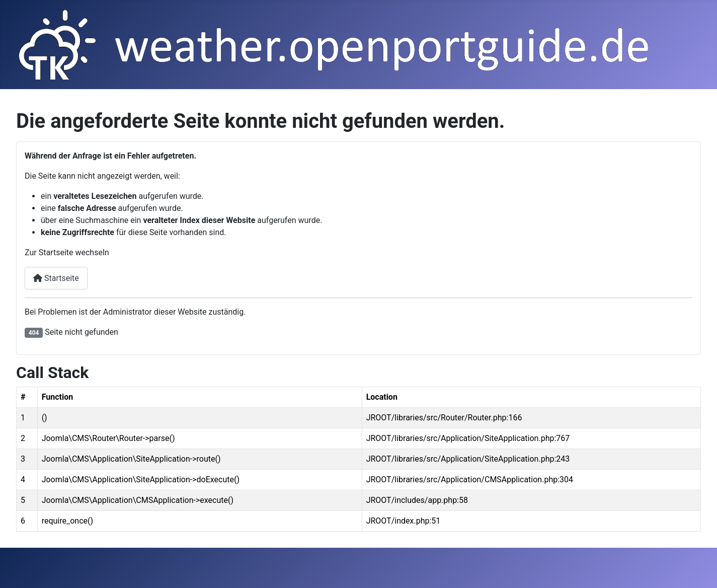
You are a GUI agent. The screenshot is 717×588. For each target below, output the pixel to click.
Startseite (56, 278)
